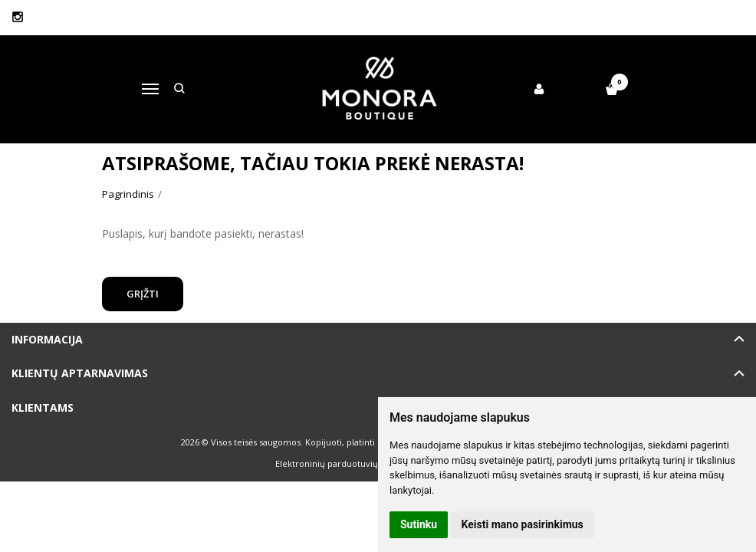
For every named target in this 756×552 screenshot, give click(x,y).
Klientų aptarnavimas (80, 373)
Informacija (47, 339)
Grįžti (143, 294)
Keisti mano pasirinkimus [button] (523, 524)
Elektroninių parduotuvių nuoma (342, 463)
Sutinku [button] (419, 524)
